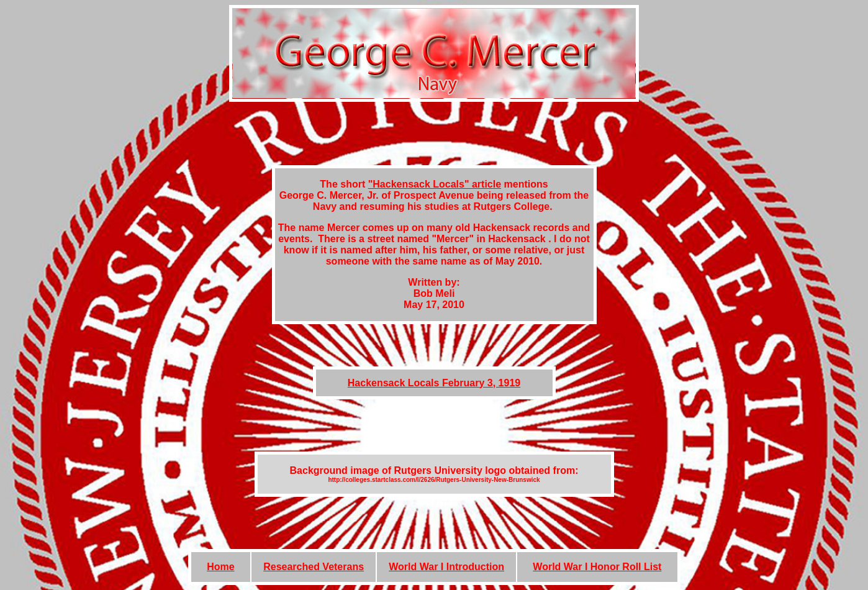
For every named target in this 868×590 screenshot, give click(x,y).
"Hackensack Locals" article (435, 184)
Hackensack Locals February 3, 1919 (434, 383)
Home (220, 567)
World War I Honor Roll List (597, 567)
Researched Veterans (314, 567)
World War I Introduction (446, 567)
